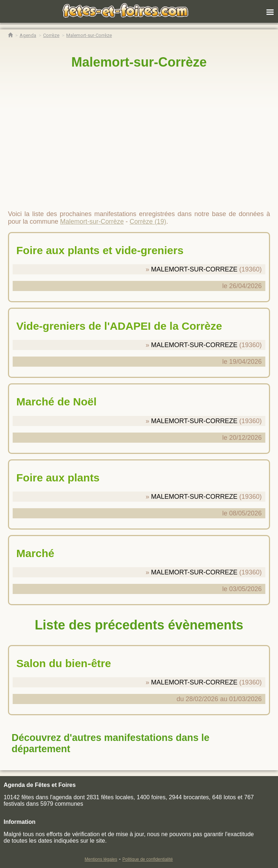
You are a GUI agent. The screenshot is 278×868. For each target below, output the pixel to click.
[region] (139, 136)
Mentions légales (101, 859)
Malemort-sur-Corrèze (139, 62)
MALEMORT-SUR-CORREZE (194, 269)
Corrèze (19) (148, 222)
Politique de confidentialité (148, 859)
